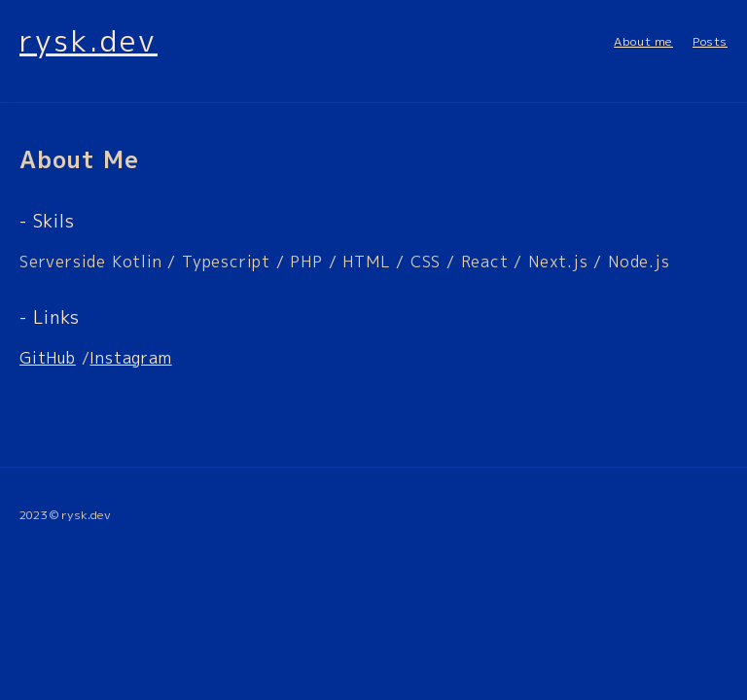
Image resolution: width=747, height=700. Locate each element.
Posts (710, 41)
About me (643, 41)
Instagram (130, 358)
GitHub (48, 358)
